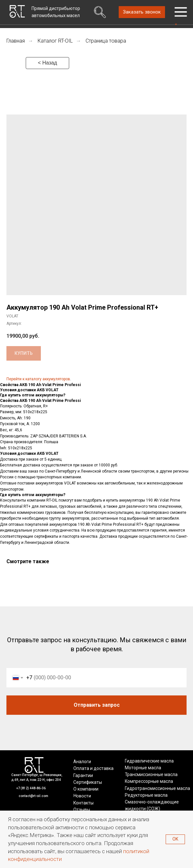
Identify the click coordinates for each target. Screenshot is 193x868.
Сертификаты (88, 782)
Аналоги (82, 762)
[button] (142, 12)
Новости (82, 796)
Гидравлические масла (149, 761)
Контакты (83, 803)
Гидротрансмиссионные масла (157, 788)
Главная (16, 41)
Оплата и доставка (93, 768)
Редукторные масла (146, 795)
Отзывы (82, 810)
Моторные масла (143, 768)
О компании (86, 789)
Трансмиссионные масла (151, 774)
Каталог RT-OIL (55, 41)
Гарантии (83, 775)
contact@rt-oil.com (33, 796)
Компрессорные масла (149, 781)
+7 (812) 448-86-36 (31, 788)
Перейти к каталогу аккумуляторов (38, 379)
